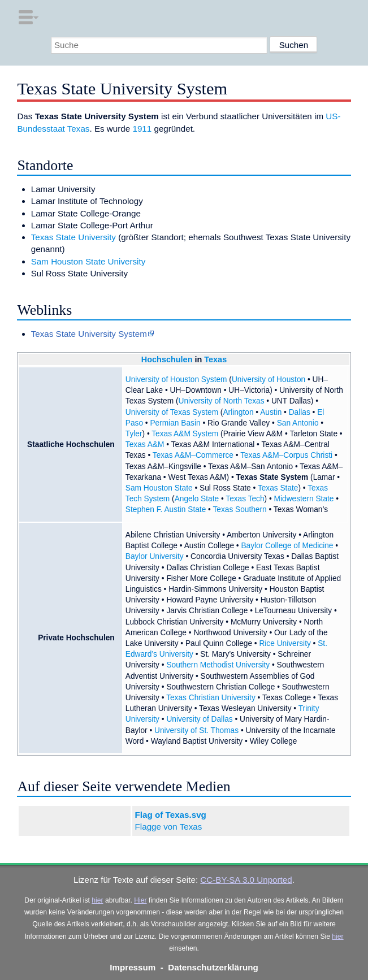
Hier (140, 900)
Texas (79, 129)
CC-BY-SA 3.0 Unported (246, 880)
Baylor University (155, 556)
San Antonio (298, 423)
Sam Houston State (159, 488)
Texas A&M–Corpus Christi (286, 455)
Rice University (285, 643)
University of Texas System (172, 412)
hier (97, 900)
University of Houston (269, 380)
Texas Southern (239, 509)
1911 (142, 129)
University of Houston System (176, 380)
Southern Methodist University (218, 665)
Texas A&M (145, 445)
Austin (271, 412)
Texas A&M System (185, 434)
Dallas (300, 412)
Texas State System (272, 477)
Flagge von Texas (169, 827)
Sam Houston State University (88, 261)
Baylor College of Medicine (287, 546)
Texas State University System (89, 334)
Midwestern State (304, 499)
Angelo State (197, 499)
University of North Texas (221, 401)
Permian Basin (175, 423)
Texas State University (73, 237)
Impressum (133, 967)
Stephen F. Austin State (166, 509)
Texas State (278, 488)
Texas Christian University (211, 698)
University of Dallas (199, 719)
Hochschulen (167, 359)
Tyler (134, 434)
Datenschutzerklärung (213, 967)
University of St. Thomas (196, 730)
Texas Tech (245, 499)
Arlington (238, 412)
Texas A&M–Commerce (193, 455)
